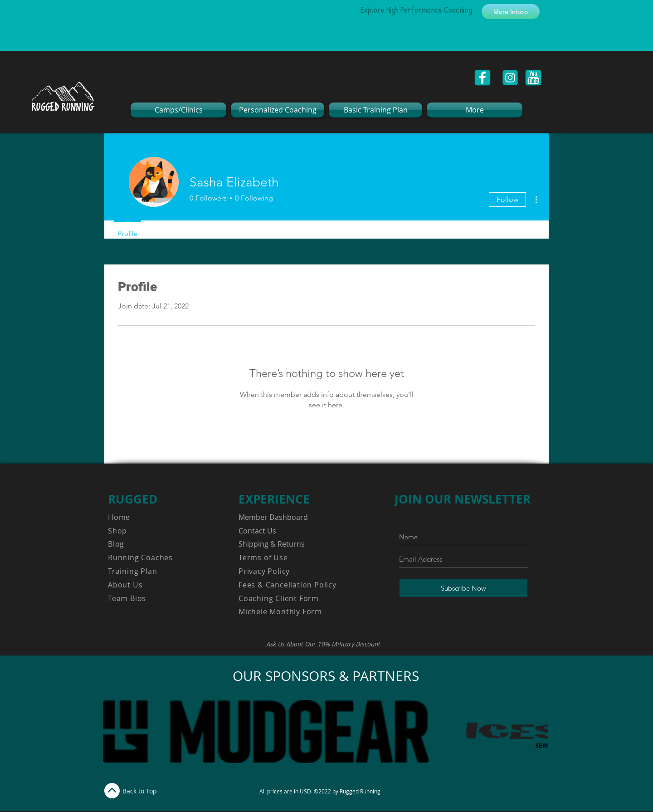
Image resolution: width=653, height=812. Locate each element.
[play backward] (115, 731)
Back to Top (140, 791)
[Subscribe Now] (463, 588)
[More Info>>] (511, 12)
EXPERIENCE (274, 499)
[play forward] (536, 731)
